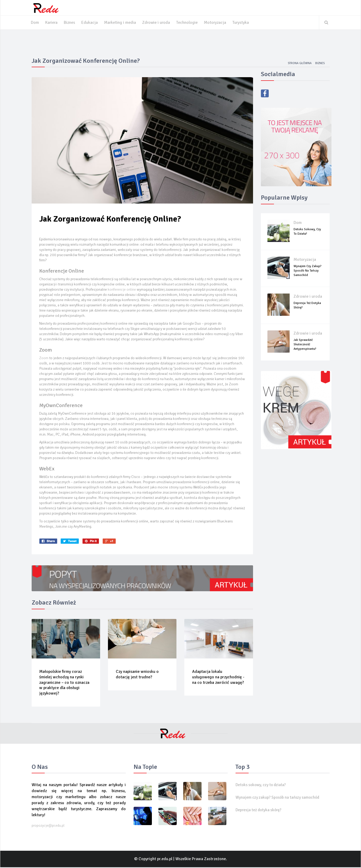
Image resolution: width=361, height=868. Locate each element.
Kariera (52, 23)
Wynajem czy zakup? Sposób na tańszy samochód (308, 271)
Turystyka (243, 23)
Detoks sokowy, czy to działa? (262, 786)
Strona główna (299, 64)
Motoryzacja (217, 23)
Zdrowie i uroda (157, 23)
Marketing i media (121, 23)
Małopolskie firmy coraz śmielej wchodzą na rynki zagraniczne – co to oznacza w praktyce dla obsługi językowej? (65, 683)
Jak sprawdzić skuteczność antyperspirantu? (305, 345)
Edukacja (90, 23)
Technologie (188, 23)
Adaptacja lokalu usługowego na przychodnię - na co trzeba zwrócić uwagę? (218, 678)
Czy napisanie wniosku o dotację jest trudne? (137, 675)
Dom (35, 23)
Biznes (70, 23)
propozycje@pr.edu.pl (48, 826)
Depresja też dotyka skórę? (260, 811)
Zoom (44, 359)
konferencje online (122, 290)
